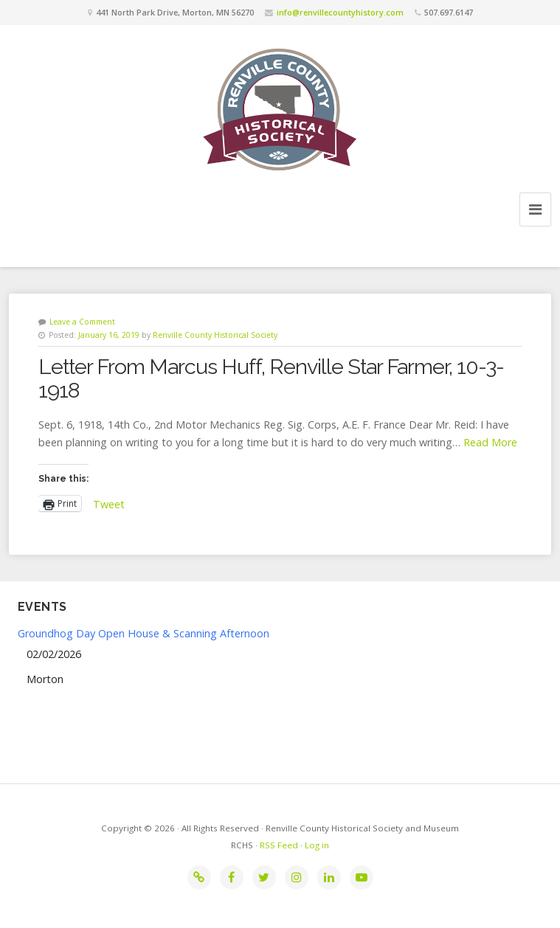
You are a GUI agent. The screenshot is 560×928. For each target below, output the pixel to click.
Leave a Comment (82, 322)
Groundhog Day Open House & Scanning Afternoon (144, 633)
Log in (317, 845)
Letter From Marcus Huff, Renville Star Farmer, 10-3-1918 (271, 378)
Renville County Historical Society (215, 335)
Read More (490, 442)
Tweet (109, 503)
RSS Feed (279, 845)
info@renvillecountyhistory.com (340, 12)
